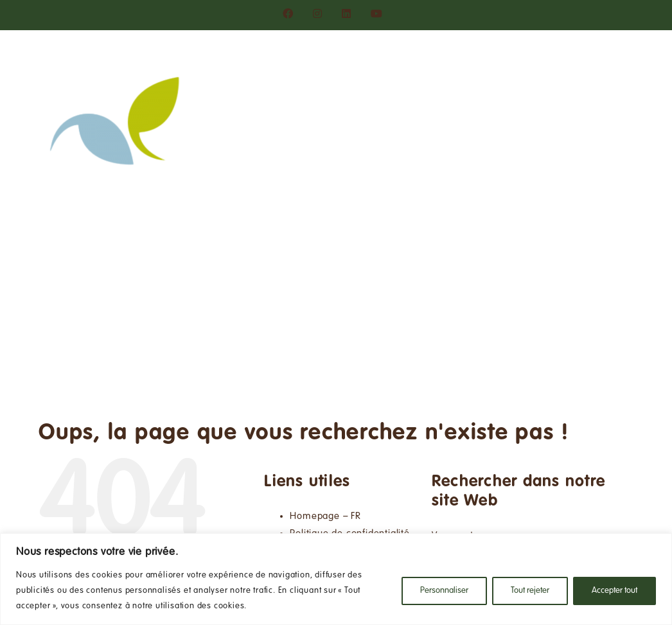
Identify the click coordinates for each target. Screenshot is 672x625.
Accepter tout (615, 591)
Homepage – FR (325, 516)
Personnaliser (444, 591)
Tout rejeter (530, 591)
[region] (336, 579)
